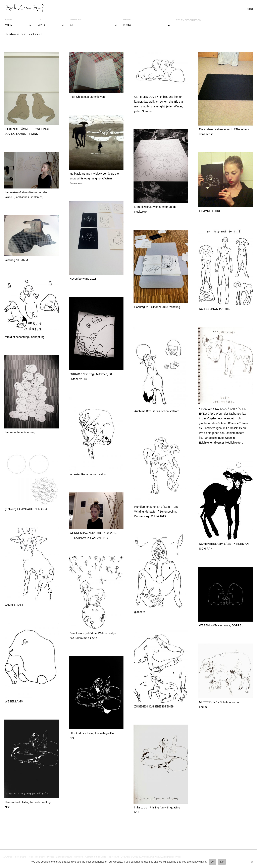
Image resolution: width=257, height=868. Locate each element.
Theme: (127, 20)
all (94, 25)
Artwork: (76, 20)
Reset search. (35, 34)
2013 (51, 25)
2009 (19, 25)
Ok (213, 862)
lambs (147, 25)
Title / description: (189, 20)
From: (9, 20)
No (222, 862)
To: (39, 20)
